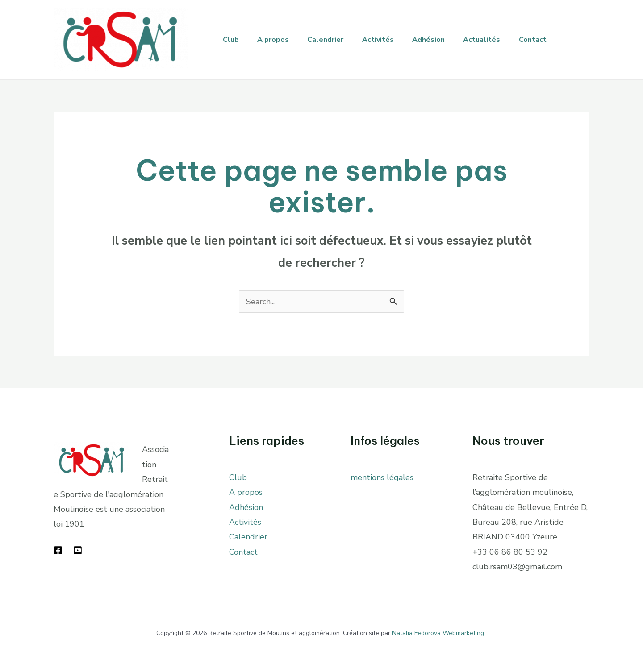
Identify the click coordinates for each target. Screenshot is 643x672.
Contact (552, 40)
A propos (278, 40)
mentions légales (382, 477)
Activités (388, 40)
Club (232, 40)
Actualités (498, 40)
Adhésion (442, 40)
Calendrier (333, 40)
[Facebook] (58, 550)
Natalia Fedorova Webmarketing (438, 633)
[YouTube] (78, 550)
